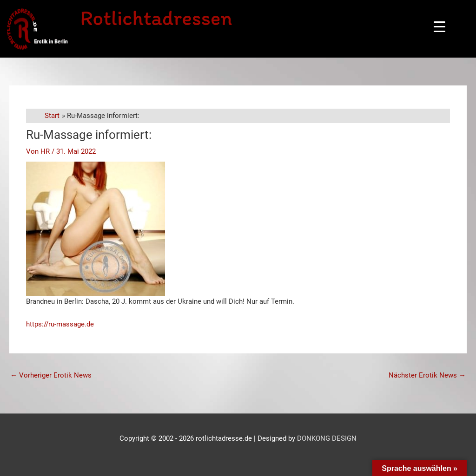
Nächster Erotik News (427, 375)
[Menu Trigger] (440, 27)
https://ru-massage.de (60, 324)
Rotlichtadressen (156, 18)
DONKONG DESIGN (327, 438)
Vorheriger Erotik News (51, 375)
